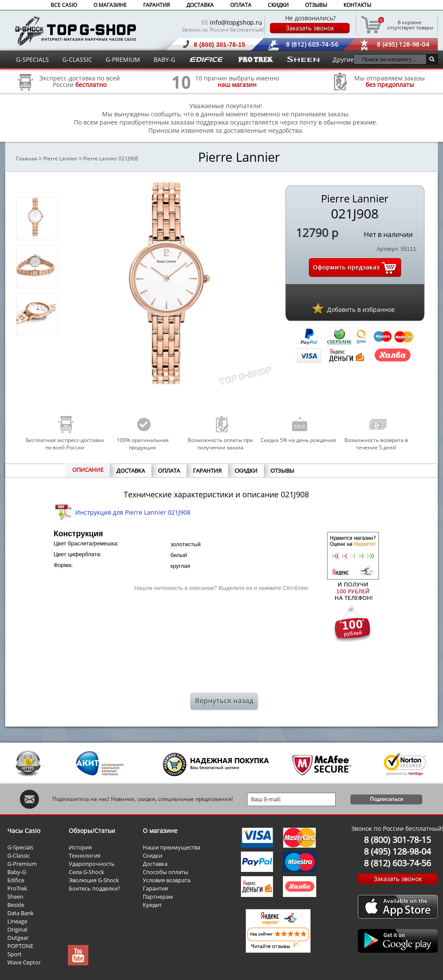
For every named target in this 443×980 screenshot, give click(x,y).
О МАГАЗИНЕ (110, 5)
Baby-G (17, 872)
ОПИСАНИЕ (88, 470)
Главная (27, 159)
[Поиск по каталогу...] (392, 59)
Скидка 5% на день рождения (298, 440)
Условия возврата (167, 880)
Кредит (152, 905)
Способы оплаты (165, 872)
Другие (343, 59)
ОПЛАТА (241, 5)
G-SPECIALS (32, 59)
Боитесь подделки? (95, 888)
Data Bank (21, 913)
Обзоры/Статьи (92, 831)
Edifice (16, 880)
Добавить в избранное (361, 309)
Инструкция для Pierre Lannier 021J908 (133, 512)
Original (17, 929)
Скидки (152, 855)
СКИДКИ (278, 5)
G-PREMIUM (123, 59)
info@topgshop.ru (236, 22)
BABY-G (164, 59)
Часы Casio (24, 831)
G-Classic (19, 855)
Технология (85, 855)
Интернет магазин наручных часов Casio (75, 31)
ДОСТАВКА (200, 5)
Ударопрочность (92, 864)
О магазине (160, 831)
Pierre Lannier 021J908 (111, 159)
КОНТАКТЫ (357, 5)
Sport (14, 954)
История (80, 847)
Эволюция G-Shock (94, 880)
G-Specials (20, 847)
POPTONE (20, 946)
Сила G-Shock (87, 872)
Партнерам (158, 897)
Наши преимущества (172, 847)
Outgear (18, 938)
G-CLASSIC (77, 59)
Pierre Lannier (60, 159)
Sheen (15, 897)
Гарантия (155, 888)
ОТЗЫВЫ (316, 5)
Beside (16, 905)
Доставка (155, 864)
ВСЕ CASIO (64, 5)
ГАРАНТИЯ (157, 5)
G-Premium (22, 864)
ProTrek (17, 888)
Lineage (17, 921)
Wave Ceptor (24, 962)
